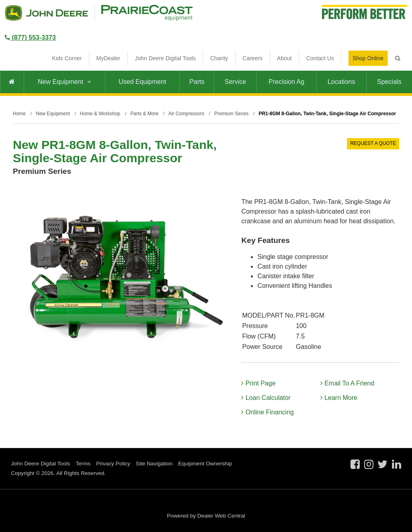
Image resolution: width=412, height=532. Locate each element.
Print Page (258, 383)
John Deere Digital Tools (165, 58)
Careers (252, 58)
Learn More (339, 398)
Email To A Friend (347, 383)
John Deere (46, 13)
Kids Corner (67, 58)
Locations (341, 82)
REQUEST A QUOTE (373, 143)
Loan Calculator (266, 398)
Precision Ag (286, 82)
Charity (219, 58)
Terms (83, 464)
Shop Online (368, 58)
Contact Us (320, 58)
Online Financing (267, 412)
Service (235, 82)
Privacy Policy (113, 464)
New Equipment (65, 82)
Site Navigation (154, 464)
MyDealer (109, 58)
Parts (197, 82)
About (284, 58)
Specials (389, 82)
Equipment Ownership (205, 464)
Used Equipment (142, 82)
